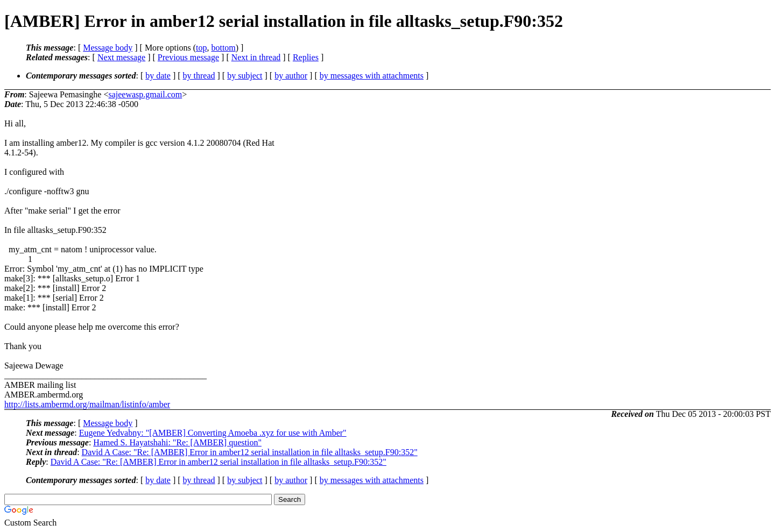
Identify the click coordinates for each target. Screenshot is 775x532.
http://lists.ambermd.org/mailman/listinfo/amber (87, 404)
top (201, 48)
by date (158, 76)
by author (291, 76)
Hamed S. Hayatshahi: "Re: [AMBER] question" (177, 442)
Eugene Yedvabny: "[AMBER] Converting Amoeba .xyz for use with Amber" (213, 433)
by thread (199, 76)
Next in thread (256, 57)
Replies (306, 57)
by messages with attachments (372, 76)
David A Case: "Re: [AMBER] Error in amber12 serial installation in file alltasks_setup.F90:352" (250, 452)
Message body (108, 48)
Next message (121, 57)
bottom (223, 48)
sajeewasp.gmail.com (145, 94)
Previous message (188, 57)
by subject (245, 76)
